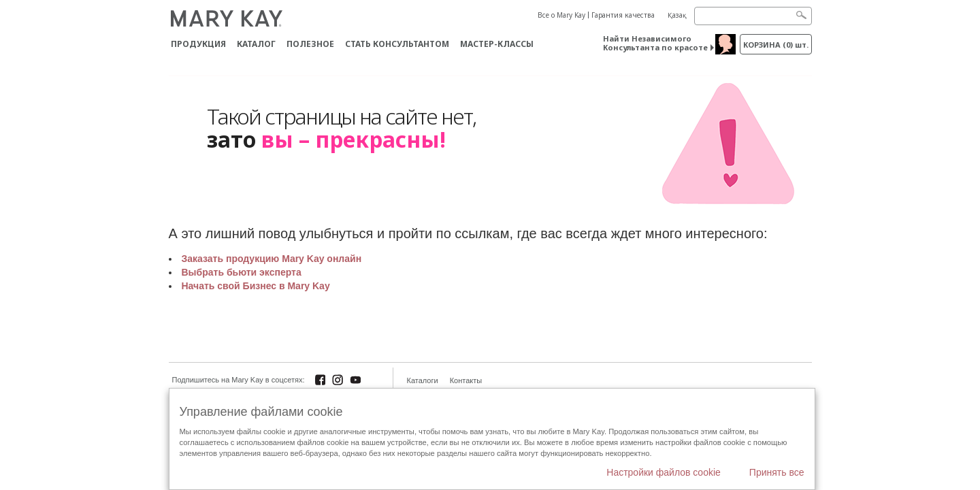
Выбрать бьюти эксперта (242, 272)
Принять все (777, 472)
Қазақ (677, 15)
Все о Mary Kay (561, 15)
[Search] (753, 16)
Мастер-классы (497, 44)
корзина (776, 45)
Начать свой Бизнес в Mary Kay (256, 286)
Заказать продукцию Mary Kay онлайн (272, 259)
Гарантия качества (623, 15)
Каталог (256, 44)
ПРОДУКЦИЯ (198, 44)
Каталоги (423, 380)
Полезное (310, 44)
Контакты (466, 380)
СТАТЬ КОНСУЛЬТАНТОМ (397, 44)
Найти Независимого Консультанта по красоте (655, 43)
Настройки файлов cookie (664, 472)
